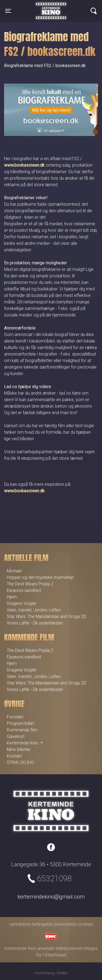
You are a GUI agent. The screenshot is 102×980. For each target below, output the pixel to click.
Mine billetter (19, 749)
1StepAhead (54, 955)
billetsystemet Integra (77, 948)
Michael (14, 571)
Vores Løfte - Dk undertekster (35, 623)
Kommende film (22, 730)
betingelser (43, 924)
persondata (65, 924)
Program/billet (20, 723)
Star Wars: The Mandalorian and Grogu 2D (47, 616)
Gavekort (16, 736)
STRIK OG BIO (20, 762)
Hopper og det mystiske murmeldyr (41, 577)
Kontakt (14, 756)
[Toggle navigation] (8, 11)
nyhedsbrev (20, 924)
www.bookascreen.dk (24, 165)
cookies (85, 924)
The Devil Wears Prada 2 (30, 584)
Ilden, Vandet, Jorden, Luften (34, 610)
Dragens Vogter (22, 603)
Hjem (12, 597)
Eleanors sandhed (24, 590)
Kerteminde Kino (51, 7)
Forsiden (15, 717)
